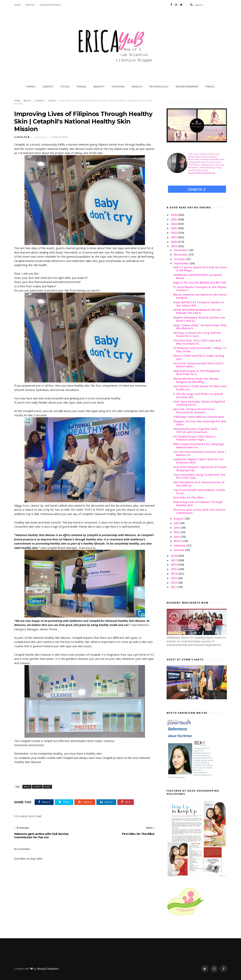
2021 (174, 237)
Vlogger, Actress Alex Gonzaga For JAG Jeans (199, 423)
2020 (174, 242)
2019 (174, 246)
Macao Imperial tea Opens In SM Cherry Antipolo (200, 296)
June (177, 528)
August (179, 518)
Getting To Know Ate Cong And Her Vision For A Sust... (197, 334)
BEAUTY (99, 86)
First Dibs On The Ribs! (188, 497)
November (181, 254)
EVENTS (48, 86)
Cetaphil (40, 101)
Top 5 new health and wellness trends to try (199, 492)
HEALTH (137, 86)
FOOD (65, 86)
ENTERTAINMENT (187, 86)
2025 (174, 219)
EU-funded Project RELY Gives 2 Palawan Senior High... (194, 438)
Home (17, 5)
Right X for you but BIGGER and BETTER (200, 283)
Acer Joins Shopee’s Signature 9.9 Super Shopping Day (200, 469)
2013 (174, 578)
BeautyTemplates (48, 969)
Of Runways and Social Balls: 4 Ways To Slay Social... (200, 350)
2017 (174, 560)
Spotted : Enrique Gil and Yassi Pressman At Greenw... (194, 411)
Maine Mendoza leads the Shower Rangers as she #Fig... (196, 380)
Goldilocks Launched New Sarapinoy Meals (198, 276)
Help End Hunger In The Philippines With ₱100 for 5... (197, 372)
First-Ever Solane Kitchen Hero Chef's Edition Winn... (198, 365)
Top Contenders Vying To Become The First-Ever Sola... (199, 476)
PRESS (210, 86)
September (182, 263)
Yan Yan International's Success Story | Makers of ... (200, 453)
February (180, 545)
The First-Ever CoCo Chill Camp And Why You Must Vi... (197, 342)
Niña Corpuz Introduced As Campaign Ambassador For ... (199, 446)
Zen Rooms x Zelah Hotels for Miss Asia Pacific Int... (200, 388)
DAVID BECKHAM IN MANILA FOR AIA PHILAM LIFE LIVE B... (197, 311)
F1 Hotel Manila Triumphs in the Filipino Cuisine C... (200, 289)
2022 (174, 233)
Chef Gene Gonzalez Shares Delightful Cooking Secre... (199, 403)
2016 (174, 565)
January (179, 550)
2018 (174, 556)
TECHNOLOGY (159, 86)
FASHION (118, 86)
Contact (30, 5)
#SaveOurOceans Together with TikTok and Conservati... (195, 430)
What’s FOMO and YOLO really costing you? (199, 357)
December (181, 250)
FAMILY (31, 86)
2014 (174, 574)
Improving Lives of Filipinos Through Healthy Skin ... (198, 504)
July (177, 523)
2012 (174, 583)
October (180, 259)
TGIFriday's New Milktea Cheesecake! (199, 417)
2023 (174, 228)
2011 (174, 587)
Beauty (27, 101)
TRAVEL (82, 86)
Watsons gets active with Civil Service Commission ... (199, 511)
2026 (174, 215)
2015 (174, 569)
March (178, 541)
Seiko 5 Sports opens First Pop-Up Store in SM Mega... (200, 269)
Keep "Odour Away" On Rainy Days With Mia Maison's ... (200, 327)
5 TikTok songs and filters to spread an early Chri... (198, 395)
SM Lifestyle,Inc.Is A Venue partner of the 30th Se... (199, 484)
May (177, 532)
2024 (174, 224)
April (177, 537)
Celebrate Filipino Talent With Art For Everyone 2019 (198, 461)
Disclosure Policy (50, 5)
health (52, 101)
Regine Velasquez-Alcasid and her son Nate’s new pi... (199, 319)
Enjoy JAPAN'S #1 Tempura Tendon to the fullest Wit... (199, 304)
